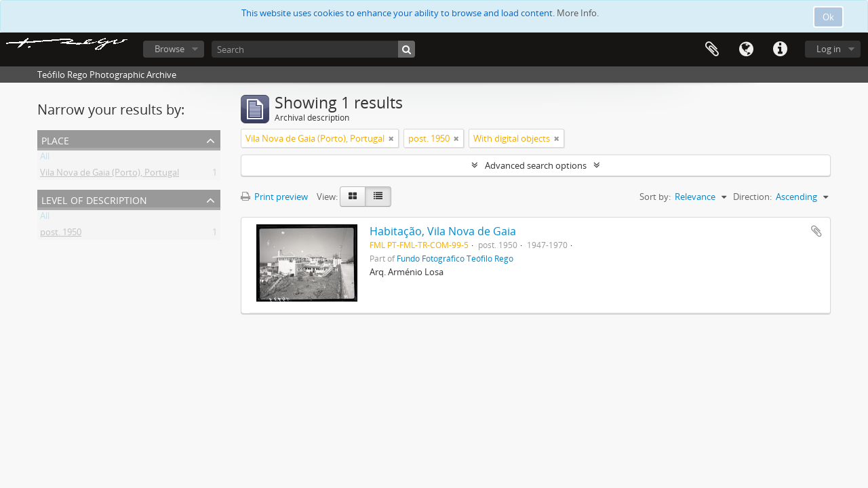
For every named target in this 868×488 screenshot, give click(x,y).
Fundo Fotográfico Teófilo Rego (455, 258)
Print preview (274, 197)
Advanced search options (536, 165)
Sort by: (655, 197)
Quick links (780, 49)
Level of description (94, 199)
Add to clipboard (816, 231)
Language (746, 49)
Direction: (752, 197)
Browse (170, 49)
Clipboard (712, 49)
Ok (828, 17)
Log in (829, 49)
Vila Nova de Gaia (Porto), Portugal (110, 175)
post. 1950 (61, 235)
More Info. (578, 13)
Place (55, 139)
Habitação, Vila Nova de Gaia (443, 231)
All (45, 159)
